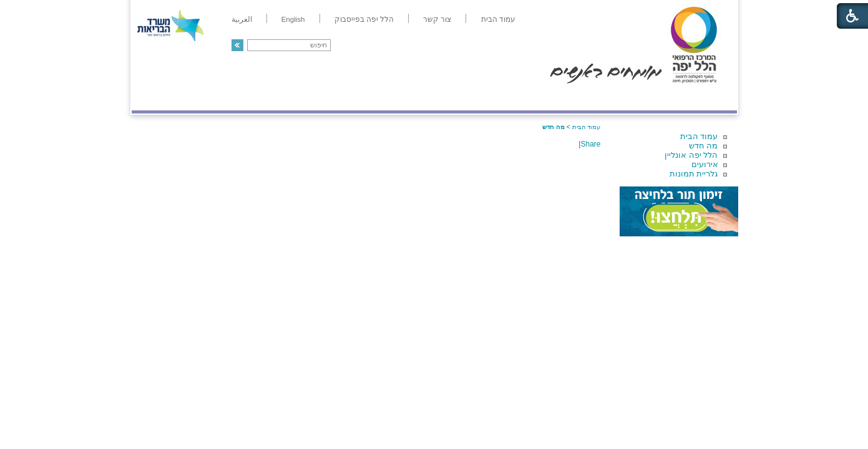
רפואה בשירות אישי (298, 98)
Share (590, 144)
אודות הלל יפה (549, 98)
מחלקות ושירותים (625, 98)
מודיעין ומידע (700, 98)
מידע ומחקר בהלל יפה (392, 98)
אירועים (705, 164)
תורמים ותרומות (214, 98)
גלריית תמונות (694, 174)
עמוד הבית (699, 136)
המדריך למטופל (477, 98)
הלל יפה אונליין (691, 155)
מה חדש (704, 146)
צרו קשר (152, 98)
